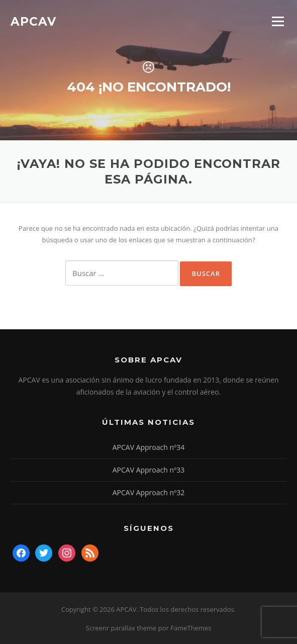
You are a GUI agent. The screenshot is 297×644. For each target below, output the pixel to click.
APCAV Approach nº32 (149, 492)
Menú (278, 21)
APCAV (33, 21)
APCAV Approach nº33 (149, 470)
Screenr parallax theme (121, 628)
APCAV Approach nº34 (149, 447)
